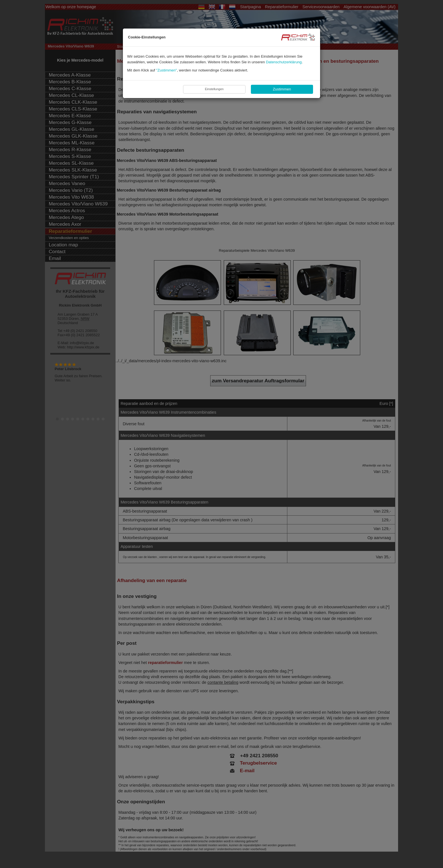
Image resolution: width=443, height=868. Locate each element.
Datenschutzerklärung (284, 62)
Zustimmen (282, 89)
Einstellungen (214, 89)
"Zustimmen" (167, 70)
